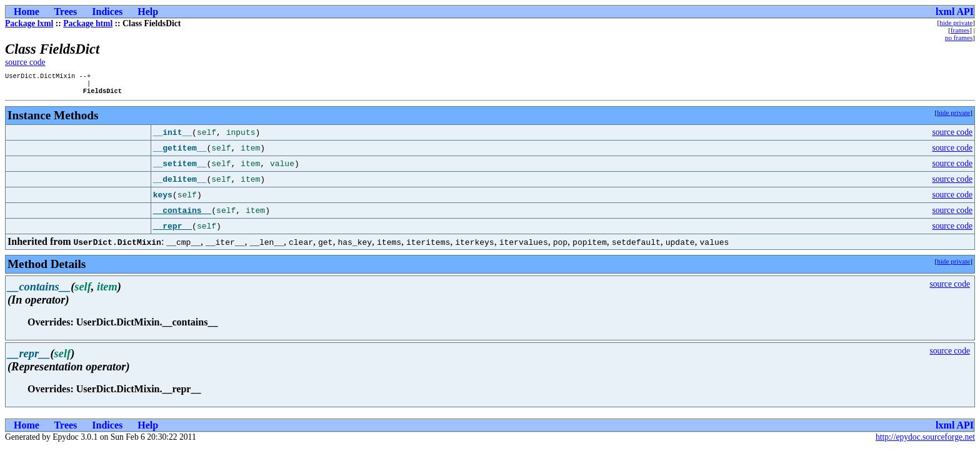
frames (960, 30)
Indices (107, 12)
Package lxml (29, 23)
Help (148, 12)
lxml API (955, 12)
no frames (959, 37)
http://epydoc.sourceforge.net (925, 441)
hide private (956, 22)
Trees (66, 12)
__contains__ (182, 214)
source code (25, 62)
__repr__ (172, 230)
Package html (88, 23)
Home (27, 12)
